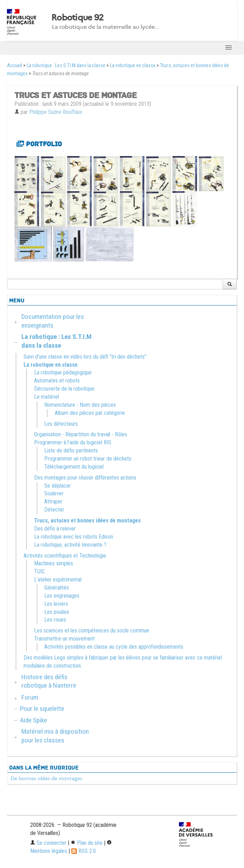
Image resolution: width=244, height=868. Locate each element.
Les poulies (57, 612)
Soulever (54, 493)
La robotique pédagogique (63, 372)
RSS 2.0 (84, 851)
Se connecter (48, 843)
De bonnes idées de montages (46, 778)
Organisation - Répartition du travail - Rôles (81, 434)
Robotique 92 (77, 18)
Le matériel (47, 397)
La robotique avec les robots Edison (74, 537)
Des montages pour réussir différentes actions (85, 478)
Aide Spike (34, 720)
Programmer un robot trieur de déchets (88, 459)
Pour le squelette (42, 709)
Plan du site (87, 843)
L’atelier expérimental (58, 580)
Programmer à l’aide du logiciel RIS (73, 442)
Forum (30, 697)
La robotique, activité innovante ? (70, 545)
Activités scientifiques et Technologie (65, 556)
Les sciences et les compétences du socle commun (92, 631)
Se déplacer (58, 486)
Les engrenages (62, 596)
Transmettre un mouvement (64, 639)
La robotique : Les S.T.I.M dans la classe (66, 66)
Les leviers (56, 604)
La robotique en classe (133, 66)
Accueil (15, 66)
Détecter (54, 510)
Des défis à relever (55, 529)
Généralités (57, 588)
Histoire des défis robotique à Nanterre (49, 681)
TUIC (39, 571)
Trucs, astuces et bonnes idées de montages (87, 520)
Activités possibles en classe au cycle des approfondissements (114, 647)
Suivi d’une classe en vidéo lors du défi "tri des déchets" (85, 357)
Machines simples (54, 563)
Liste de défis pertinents (71, 451)
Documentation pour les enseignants (53, 321)
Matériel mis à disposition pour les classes (55, 736)
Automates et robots (57, 381)
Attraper (53, 501)
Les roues (55, 620)
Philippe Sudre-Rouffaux (56, 112)
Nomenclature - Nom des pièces (80, 405)
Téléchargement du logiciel (74, 467)
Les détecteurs (61, 424)
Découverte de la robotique (64, 389)
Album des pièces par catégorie (90, 413)
